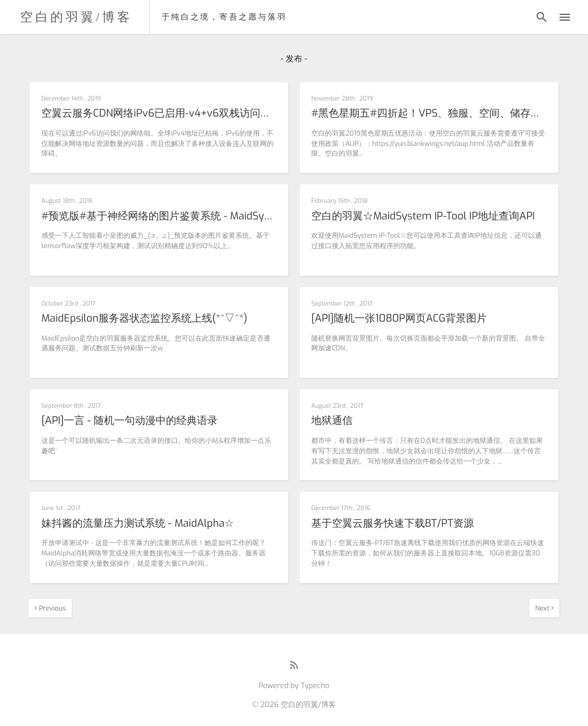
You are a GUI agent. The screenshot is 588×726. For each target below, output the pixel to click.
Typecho (315, 686)
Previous (50, 608)
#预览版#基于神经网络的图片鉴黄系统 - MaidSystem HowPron (159, 217)
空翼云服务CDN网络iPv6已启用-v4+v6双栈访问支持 (159, 114)
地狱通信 (332, 421)
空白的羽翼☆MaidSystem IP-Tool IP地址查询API (423, 217)
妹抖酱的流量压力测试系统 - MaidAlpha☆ (138, 524)
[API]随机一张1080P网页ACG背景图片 (399, 319)
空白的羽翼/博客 (76, 17)
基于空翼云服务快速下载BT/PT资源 (392, 524)
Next (544, 608)
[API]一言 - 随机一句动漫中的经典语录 (129, 421)
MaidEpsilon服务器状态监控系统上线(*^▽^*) (144, 319)
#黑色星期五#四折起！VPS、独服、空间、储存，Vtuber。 (429, 114)
